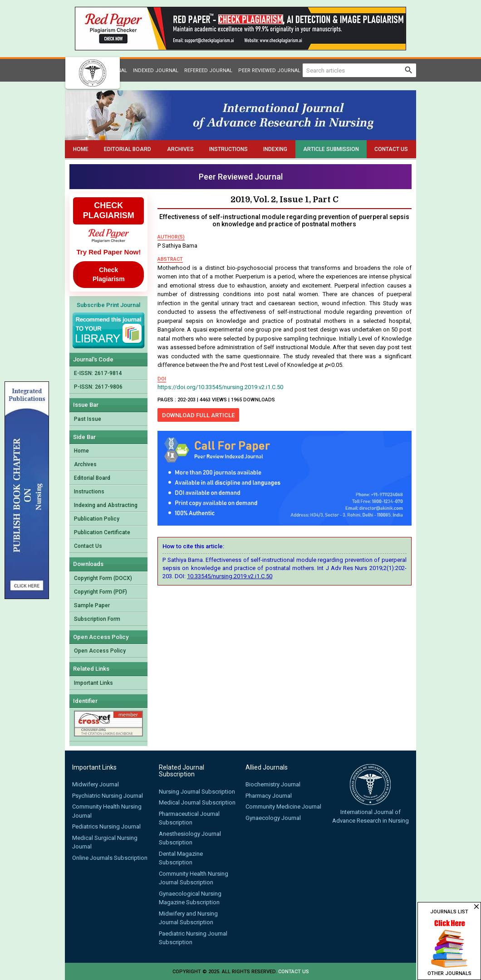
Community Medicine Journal (283, 807)
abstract (170, 259)
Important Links (93, 683)
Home (81, 149)
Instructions (228, 149)
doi (162, 379)
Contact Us (391, 149)
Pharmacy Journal (269, 796)
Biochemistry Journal (273, 784)
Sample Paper (92, 605)
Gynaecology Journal (273, 818)
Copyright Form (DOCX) (103, 578)
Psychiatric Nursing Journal (108, 796)
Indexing (275, 149)
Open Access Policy (100, 651)
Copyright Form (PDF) (101, 592)
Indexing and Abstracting (106, 505)
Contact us (294, 972)
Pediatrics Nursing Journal (106, 826)
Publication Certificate (102, 532)
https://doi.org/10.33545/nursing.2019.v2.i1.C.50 (220, 387)
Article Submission (331, 149)
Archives (180, 149)
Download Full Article (198, 415)
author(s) (171, 237)
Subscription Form (97, 619)
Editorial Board (128, 149)
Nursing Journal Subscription (197, 792)
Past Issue (88, 419)
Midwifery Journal (96, 784)
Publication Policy (97, 519)
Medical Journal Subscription (197, 802)
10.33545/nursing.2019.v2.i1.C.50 (230, 576)
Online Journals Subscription (110, 858)
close (476, 907)
